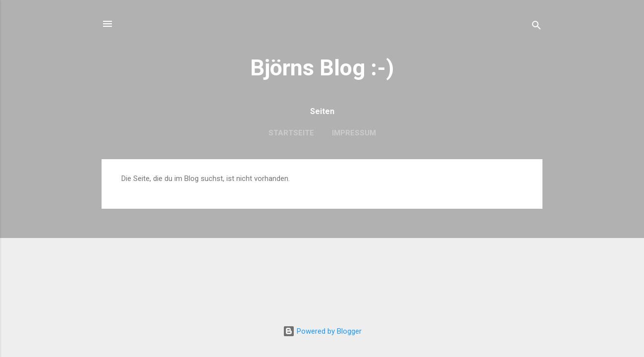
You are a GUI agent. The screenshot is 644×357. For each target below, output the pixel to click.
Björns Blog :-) (322, 68)
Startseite (291, 133)
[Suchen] (537, 27)
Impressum (354, 133)
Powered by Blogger (322, 331)
